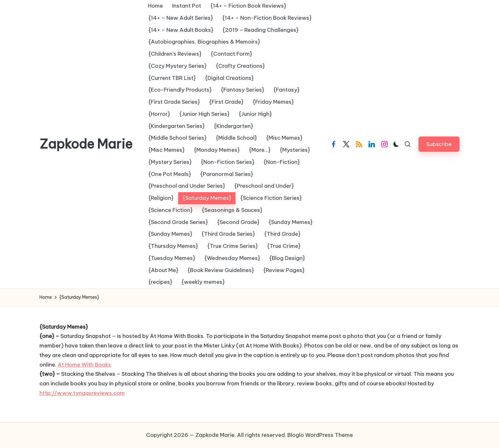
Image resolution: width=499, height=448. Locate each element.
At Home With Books (84, 365)
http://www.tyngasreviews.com (82, 393)
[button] (439, 144)
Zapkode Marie (86, 144)
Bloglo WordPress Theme (320, 435)
